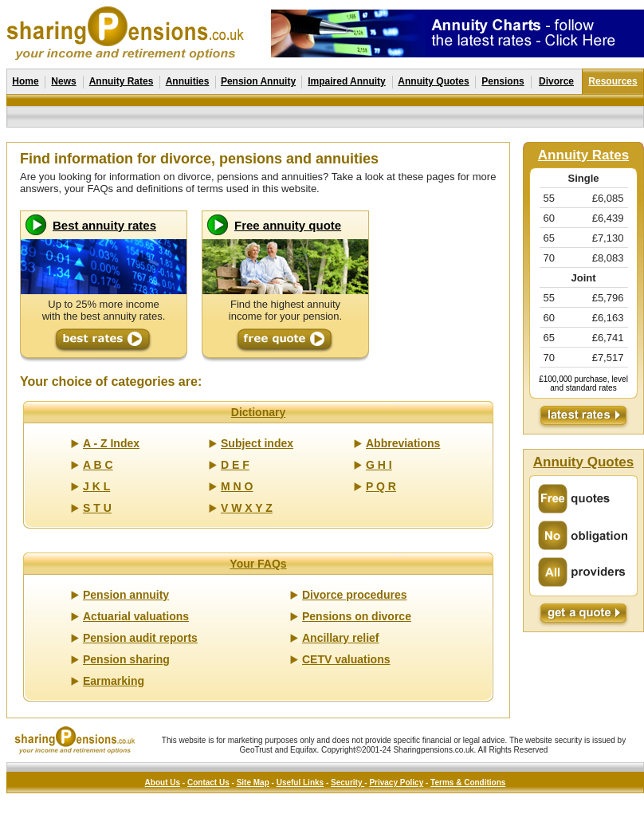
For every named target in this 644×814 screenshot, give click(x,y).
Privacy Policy (396, 783)
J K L (96, 486)
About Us (163, 783)
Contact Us (208, 783)
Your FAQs (258, 564)
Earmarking (114, 681)
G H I (379, 465)
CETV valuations (346, 659)
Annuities (188, 81)
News (63, 81)
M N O (237, 486)
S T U (97, 508)
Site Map (253, 783)
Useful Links (300, 783)
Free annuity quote (288, 225)
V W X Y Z (247, 508)
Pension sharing (126, 659)
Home (25, 81)
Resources (613, 81)
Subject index (257, 443)
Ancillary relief (341, 638)
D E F (235, 465)
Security (348, 783)
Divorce (556, 81)
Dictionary (258, 412)
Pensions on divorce (357, 616)
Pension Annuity (258, 81)
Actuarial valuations (136, 616)
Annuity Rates (122, 81)
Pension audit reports (140, 638)
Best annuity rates (104, 225)
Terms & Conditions (468, 783)
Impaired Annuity (347, 81)
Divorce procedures (355, 595)
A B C (98, 465)
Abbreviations (403, 443)
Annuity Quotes (433, 81)
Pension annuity (126, 595)
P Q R (381, 486)
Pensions (503, 81)
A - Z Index (111, 443)
